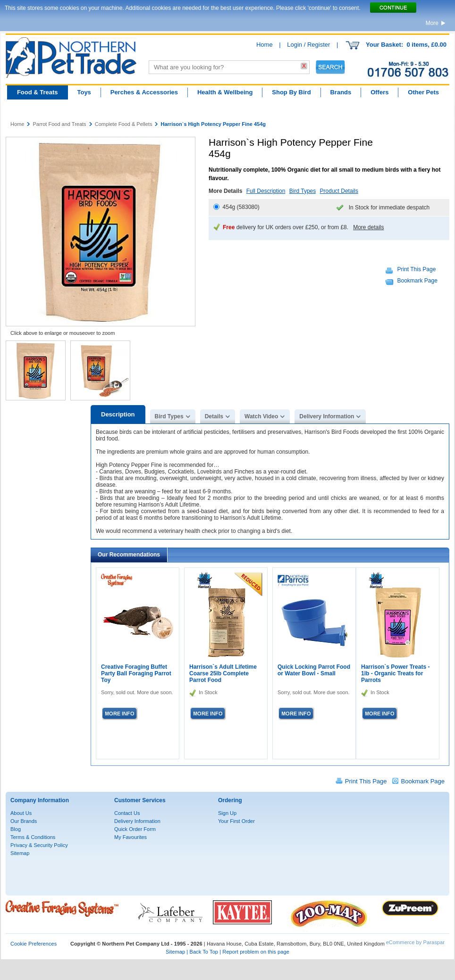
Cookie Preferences (34, 944)
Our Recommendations (129, 555)
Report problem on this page (256, 952)
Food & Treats (38, 92)
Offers (379, 92)
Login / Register (308, 45)
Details (214, 416)
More (432, 23)
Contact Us (127, 813)
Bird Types (303, 191)
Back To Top (204, 952)
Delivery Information (327, 416)
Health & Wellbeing (225, 92)
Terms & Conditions (33, 837)
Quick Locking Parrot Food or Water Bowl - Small (314, 670)
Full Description (266, 191)
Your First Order (236, 821)
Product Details (339, 191)
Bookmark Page (417, 281)
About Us (21, 813)
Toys (84, 92)
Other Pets (423, 92)
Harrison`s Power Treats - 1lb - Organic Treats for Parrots (395, 673)
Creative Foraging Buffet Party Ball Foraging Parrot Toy (136, 673)
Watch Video (261, 416)
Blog (16, 829)
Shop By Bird (291, 92)
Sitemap (20, 853)
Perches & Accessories (144, 92)
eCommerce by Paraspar (415, 942)
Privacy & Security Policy (39, 845)
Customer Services (140, 800)
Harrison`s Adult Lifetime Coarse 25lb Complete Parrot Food (223, 673)
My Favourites (131, 837)
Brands (341, 92)
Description (118, 414)
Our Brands (24, 821)
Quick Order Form (135, 829)
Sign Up (227, 813)
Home (265, 45)
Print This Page (417, 269)
